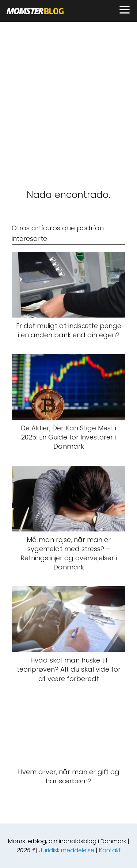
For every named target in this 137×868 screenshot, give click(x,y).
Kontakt (110, 850)
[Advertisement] (68, 94)
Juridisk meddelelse (67, 850)
